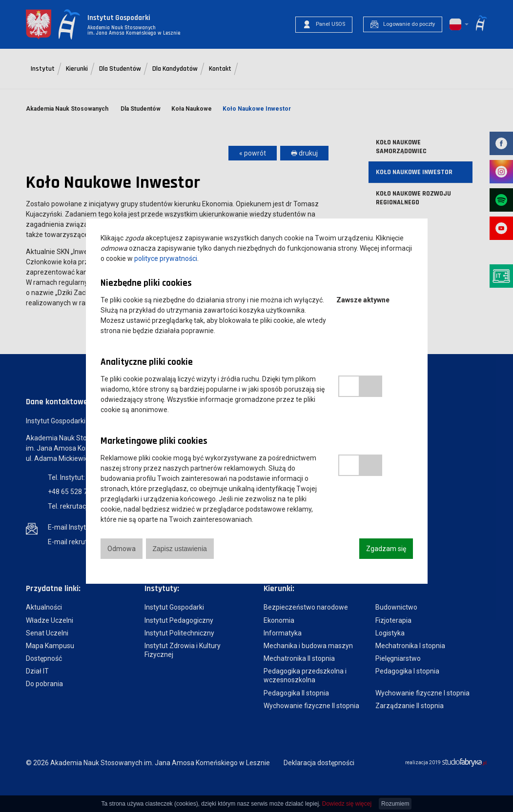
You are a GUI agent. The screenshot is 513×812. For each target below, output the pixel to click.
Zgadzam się (386, 549)
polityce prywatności (166, 258)
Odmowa (122, 549)
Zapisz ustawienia (180, 549)
